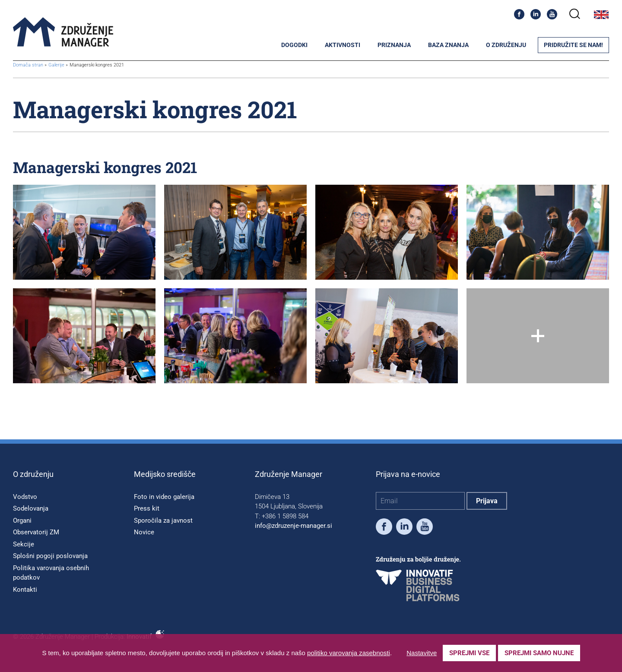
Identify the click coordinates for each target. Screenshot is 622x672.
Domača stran (28, 65)
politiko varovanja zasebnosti (349, 653)
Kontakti (25, 590)
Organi (22, 521)
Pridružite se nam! (573, 45)
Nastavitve (422, 653)
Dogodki (294, 45)
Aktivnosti (343, 45)
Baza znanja (448, 45)
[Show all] (538, 336)
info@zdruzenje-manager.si (294, 526)
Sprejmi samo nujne (539, 653)
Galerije (57, 65)
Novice (144, 532)
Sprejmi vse (469, 653)
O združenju (506, 45)
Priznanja (394, 45)
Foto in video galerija (164, 497)
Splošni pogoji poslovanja (50, 556)
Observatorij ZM (36, 532)
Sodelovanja (31, 508)
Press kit (147, 508)
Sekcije (24, 544)
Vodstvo (25, 497)
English (601, 15)
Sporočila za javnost (163, 521)
